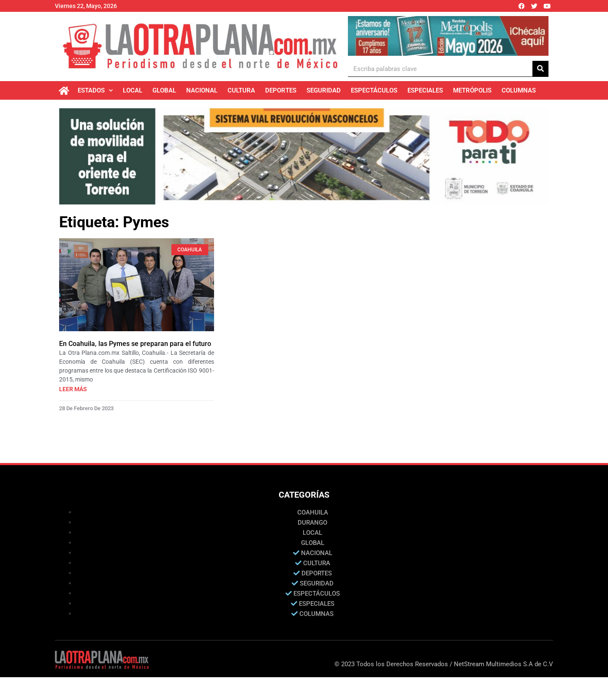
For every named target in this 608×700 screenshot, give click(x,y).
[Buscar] (540, 69)
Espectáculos (374, 90)
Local (133, 90)
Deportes (281, 90)
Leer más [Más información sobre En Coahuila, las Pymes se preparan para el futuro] (73, 389)
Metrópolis (472, 90)
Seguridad (324, 90)
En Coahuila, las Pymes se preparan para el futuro (135, 344)
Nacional (202, 90)
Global (164, 90)
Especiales (425, 90)
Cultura (241, 90)
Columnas (519, 90)
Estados (95, 91)
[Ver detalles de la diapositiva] (448, 36)
